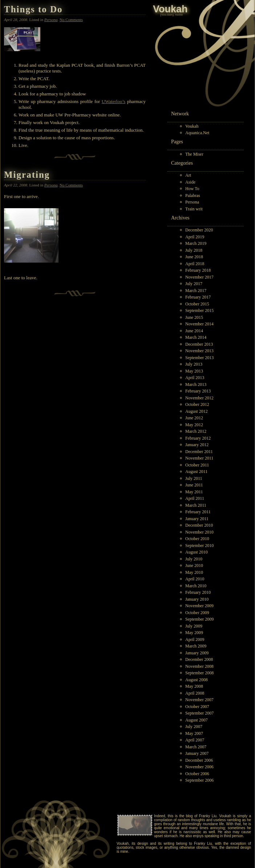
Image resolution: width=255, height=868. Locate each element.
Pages (177, 142)
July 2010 (194, 559)
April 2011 (195, 498)
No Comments (71, 20)
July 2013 (194, 364)
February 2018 (198, 270)
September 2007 (199, 713)
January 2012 (197, 445)
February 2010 (198, 592)
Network (180, 114)
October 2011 (197, 465)
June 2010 (194, 565)
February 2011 (198, 512)
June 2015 (194, 317)
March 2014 (196, 337)
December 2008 (199, 659)
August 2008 (197, 680)
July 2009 (194, 626)
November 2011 (199, 458)
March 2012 (196, 431)
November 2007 (199, 700)
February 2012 (198, 438)
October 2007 (197, 707)
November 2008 (199, 666)
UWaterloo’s (114, 101)
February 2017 (198, 297)
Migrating (27, 175)
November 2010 (199, 532)
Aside (190, 182)
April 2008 (195, 693)
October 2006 (197, 774)
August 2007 (197, 720)
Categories (182, 163)
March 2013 (196, 384)
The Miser (194, 154)
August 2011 (196, 472)
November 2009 (199, 606)
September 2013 (199, 358)
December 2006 (199, 760)
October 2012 (197, 404)
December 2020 (199, 230)
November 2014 (199, 324)
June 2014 (194, 331)
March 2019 (196, 243)
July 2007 (194, 727)
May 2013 (194, 371)
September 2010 (199, 546)
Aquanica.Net (197, 133)
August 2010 (197, 552)
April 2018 (195, 264)
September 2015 (199, 310)
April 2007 (195, 740)
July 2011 (194, 478)
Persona (192, 202)
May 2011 (194, 492)
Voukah (192, 126)
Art (188, 175)
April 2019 (195, 237)
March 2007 (196, 747)
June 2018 (194, 257)
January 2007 (197, 753)
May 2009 (194, 633)
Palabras (193, 196)
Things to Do (33, 9)
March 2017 (196, 291)
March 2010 (196, 586)
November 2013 (199, 351)
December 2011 (199, 452)
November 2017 (199, 277)
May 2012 (194, 425)
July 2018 (194, 250)
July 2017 (194, 284)
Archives (180, 218)
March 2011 (196, 505)
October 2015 (197, 304)
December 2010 (199, 525)
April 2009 (195, 639)
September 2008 (199, 673)
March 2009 (196, 646)
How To (192, 189)
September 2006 (199, 780)
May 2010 (194, 572)
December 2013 (199, 344)
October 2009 (197, 613)
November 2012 (199, 398)
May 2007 (194, 733)
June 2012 (194, 418)
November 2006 (199, 767)
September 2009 (199, 619)
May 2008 (194, 686)
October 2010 (197, 539)
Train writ (194, 209)
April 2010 (195, 579)
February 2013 (198, 391)
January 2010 (197, 599)
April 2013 (195, 378)
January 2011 (197, 519)
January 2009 (197, 653)
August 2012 (197, 411)
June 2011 (194, 485)
